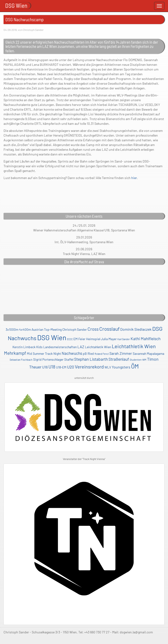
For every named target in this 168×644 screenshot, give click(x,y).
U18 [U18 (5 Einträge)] (52, 367)
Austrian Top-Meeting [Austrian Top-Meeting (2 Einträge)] (47, 329)
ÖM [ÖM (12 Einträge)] (135, 366)
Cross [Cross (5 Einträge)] (93, 329)
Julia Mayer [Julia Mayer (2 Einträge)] (109, 339)
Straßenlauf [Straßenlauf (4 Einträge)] (119, 359)
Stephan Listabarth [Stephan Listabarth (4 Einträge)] (91, 359)
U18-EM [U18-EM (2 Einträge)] (61, 367)
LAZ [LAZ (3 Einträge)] (81, 347)
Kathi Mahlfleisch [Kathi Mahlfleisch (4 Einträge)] (146, 339)
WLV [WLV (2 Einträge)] (108, 367)
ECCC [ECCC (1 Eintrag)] (70, 339)
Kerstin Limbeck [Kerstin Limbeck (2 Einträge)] (24, 347)
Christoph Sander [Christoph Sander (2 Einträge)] (75, 329)
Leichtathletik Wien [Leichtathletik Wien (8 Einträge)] (134, 346)
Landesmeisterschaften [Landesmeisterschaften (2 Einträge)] (60, 347)
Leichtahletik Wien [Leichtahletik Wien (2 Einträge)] (98, 347)
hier (134, 178)
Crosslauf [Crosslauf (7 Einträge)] (109, 329)
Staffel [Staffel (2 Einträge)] (69, 359)
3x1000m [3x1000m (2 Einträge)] (12, 329)
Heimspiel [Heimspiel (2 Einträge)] (93, 339)
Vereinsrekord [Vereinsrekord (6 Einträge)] (89, 367)
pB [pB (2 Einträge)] (85, 353)
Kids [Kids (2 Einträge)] (39, 347)
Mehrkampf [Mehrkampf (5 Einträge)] (15, 353)
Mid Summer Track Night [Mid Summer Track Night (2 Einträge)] (44, 353)
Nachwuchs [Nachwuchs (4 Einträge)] (72, 353)
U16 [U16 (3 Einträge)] (45, 367)
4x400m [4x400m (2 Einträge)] (25, 329)
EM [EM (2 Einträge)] (76, 339)
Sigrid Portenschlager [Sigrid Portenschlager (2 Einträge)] (48, 359)
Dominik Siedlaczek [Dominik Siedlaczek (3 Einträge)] (136, 329)
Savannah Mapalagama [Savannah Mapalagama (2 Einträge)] (148, 353)
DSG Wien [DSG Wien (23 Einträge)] (52, 337)
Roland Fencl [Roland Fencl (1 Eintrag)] (102, 354)
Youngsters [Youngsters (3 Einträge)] (121, 367)
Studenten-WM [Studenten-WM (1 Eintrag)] (138, 360)
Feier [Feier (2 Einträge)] (82, 339)
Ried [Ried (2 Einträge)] (91, 353)
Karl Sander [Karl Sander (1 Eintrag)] (124, 339)
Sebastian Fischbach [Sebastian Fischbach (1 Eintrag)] (21, 360)
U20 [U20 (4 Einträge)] (71, 367)
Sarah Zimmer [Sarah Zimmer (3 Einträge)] (121, 353)
